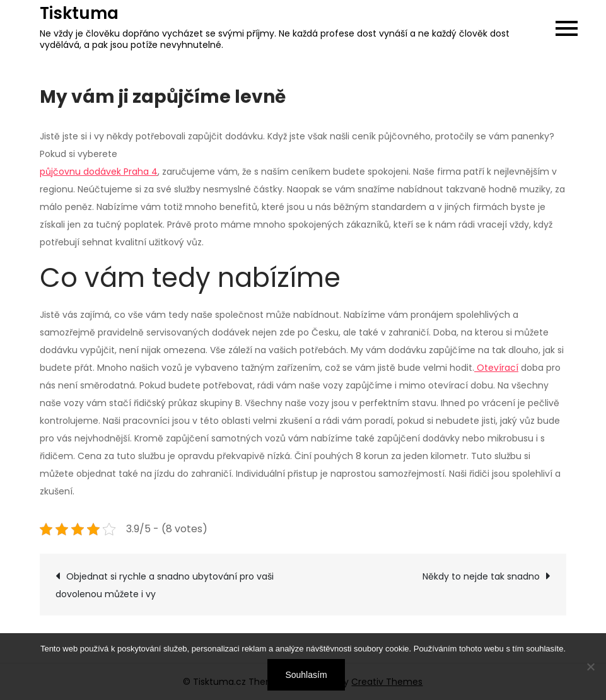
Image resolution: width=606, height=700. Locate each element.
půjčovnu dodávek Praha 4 (99, 172)
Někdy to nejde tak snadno (481, 576)
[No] (590, 667)
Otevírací (496, 368)
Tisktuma (79, 13)
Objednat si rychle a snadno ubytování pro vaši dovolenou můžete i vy (165, 585)
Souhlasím (306, 675)
